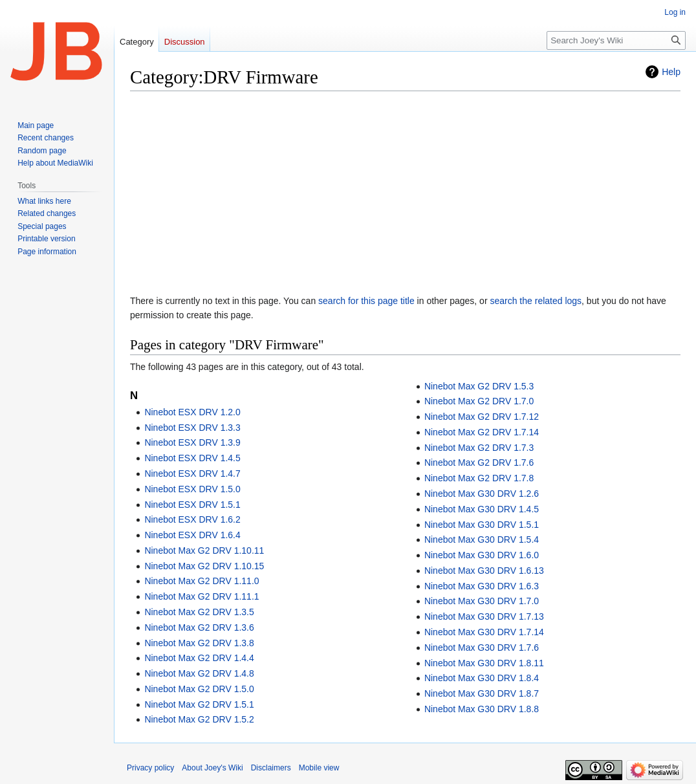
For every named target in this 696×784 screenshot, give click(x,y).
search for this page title (366, 301)
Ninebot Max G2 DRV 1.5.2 (199, 719)
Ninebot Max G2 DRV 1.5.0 (199, 689)
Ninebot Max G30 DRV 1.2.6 (482, 494)
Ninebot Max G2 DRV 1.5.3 (479, 386)
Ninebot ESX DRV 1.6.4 (192, 535)
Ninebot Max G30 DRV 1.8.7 (482, 693)
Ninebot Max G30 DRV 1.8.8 (482, 709)
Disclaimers (271, 768)
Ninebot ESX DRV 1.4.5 (192, 458)
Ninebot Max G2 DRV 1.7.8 (479, 478)
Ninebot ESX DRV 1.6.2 (192, 519)
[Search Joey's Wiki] (616, 40)
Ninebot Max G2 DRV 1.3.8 (199, 643)
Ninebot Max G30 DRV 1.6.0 (482, 555)
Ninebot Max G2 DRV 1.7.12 (482, 417)
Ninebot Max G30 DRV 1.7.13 (484, 616)
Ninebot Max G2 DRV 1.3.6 (199, 627)
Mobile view (319, 768)
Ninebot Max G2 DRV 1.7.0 (479, 401)
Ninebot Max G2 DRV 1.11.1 (201, 596)
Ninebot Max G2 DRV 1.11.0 (201, 581)
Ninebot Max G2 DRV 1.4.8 (199, 673)
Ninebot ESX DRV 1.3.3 (192, 428)
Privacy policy (150, 768)
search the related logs (536, 301)
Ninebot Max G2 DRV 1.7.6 (479, 463)
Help (671, 72)
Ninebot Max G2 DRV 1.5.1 (199, 704)
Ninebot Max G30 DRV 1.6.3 (482, 586)
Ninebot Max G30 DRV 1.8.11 (484, 663)
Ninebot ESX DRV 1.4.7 (192, 474)
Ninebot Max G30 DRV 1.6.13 (484, 571)
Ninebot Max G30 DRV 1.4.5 (482, 509)
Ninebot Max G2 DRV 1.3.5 (199, 612)
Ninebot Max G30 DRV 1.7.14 (484, 632)
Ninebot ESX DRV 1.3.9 (192, 442)
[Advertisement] (405, 192)
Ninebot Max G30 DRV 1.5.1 (482, 525)
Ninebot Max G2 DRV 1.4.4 (199, 658)
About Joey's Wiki (212, 768)
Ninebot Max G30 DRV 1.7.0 (482, 601)
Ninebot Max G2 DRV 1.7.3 (479, 448)
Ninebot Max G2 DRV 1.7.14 (482, 432)
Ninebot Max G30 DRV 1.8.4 (482, 678)
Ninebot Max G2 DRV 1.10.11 (204, 550)
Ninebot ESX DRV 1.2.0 (192, 412)
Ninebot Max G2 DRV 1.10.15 (204, 566)
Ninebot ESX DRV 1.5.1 (192, 505)
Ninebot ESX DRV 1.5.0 (192, 489)
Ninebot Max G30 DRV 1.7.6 (482, 648)
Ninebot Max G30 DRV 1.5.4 (482, 539)
